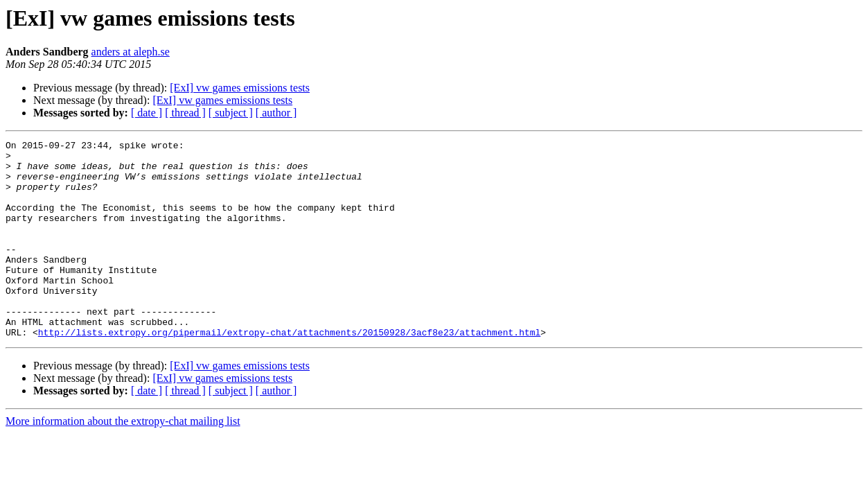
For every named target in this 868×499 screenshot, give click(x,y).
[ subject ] (231, 113)
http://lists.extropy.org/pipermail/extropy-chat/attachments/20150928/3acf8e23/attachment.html (289, 371)
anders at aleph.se (131, 52)
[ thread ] (185, 113)
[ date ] (147, 113)
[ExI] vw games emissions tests (240, 88)
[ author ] (276, 113)
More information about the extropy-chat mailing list (123, 461)
